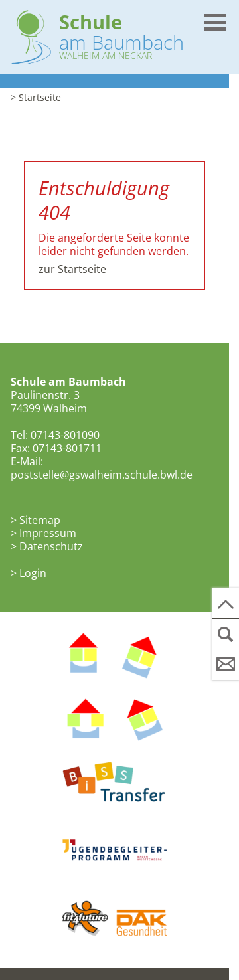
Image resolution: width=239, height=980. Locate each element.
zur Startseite (72, 269)
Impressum (48, 533)
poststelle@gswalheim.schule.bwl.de (102, 475)
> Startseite (36, 97)
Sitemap (40, 520)
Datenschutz (51, 546)
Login (33, 573)
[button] (214, 17)
